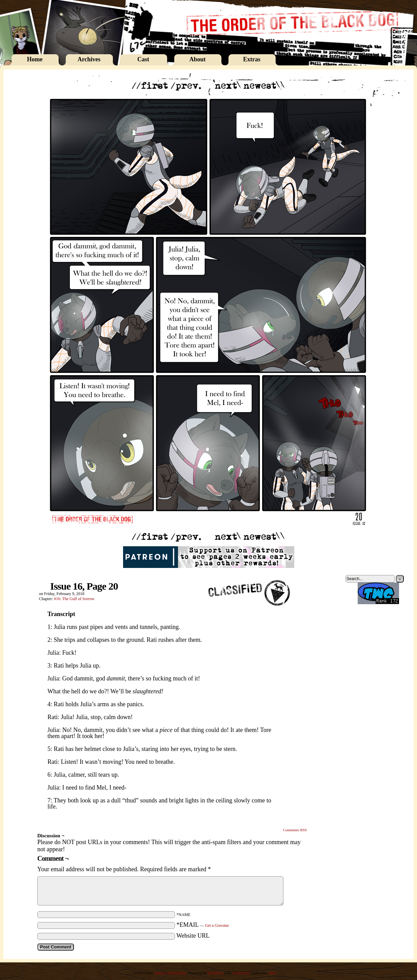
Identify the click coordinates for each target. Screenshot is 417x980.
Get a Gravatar (217, 925)
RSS (272, 973)
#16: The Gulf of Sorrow (74, 599)
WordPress (215, 973)
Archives (89, 59)
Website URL (193, 936)
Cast (143, 59)
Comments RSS (295, 830)
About (197, 59)
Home (35, 59)
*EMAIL (203, 925)
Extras (252, 59)
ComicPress (241, 973)
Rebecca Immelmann (170, 973)
